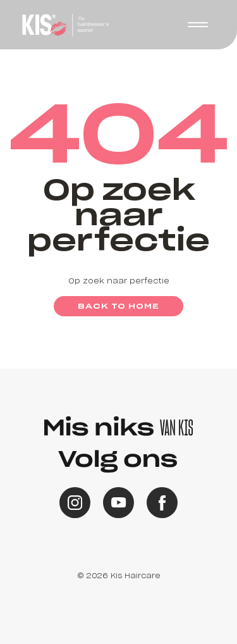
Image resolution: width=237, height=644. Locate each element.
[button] (198, 25)
